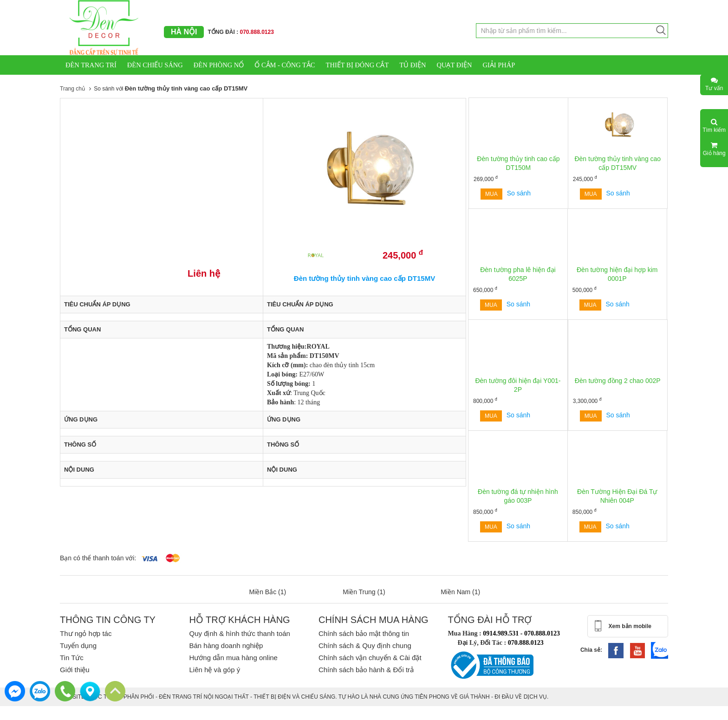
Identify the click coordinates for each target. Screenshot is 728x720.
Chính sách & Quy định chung (365, 645)
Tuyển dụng (78, 645)
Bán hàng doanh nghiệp (226, 645)
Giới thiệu (75, 670)
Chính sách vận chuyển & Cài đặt (370, 658)
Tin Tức (72, 658)
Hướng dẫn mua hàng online (233, 658)
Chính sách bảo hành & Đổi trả (366, 670)
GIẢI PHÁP (499, 65)
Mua (491, 194)
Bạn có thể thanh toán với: (98, 558)
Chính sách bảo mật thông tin (364, 633)
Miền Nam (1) (460, 592)
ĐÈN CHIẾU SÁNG (155, 65)
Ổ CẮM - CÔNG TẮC (285, 65)
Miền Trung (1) (364, 592)
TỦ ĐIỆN (413, 65)
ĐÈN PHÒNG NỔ (219, 65)
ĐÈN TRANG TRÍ (91, 65)
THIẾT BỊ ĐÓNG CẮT (357, 65)
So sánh (519, 193)
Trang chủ (72, 89)
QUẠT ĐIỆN (455, 65)
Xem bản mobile (630, 626)
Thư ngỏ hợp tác (86, 633)
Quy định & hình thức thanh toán (239, 633)
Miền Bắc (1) (267, 592)
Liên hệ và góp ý (214, 670)
